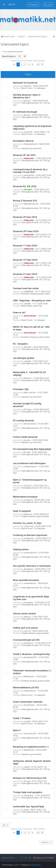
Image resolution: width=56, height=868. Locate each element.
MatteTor (28, 378)
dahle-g (27, 617)
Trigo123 (28, 486)
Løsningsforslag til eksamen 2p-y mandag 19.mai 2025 (30, 171)
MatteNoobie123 (31, 204)
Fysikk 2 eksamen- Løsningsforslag (31, 654)
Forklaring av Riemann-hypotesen (30, 535)
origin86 (27, 361)
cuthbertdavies (30, 467)
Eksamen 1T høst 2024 (25, 246)
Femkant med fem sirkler (26, 288)
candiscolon (29, 538)
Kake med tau (30, 393)
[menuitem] (12, 4)
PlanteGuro (29, 643)
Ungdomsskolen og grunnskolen (35, 516)
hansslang (28, 602)
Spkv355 (28, 347)
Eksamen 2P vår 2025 (24, 155)
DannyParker (29, 705)
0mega (27, 781)
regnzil (27, 767)
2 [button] (22, 64)
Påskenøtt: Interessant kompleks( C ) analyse (32, 672)
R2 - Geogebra (20, 344)
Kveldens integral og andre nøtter (36, 294)
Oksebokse (29, 795)
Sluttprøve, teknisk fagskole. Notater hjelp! (32, 762)
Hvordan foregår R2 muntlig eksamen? (27, 405)
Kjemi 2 (17, 730)
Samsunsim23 (30, 424)
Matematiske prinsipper (25, 497)
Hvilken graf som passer (25, 628)
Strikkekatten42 (31, 144)
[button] (14, 65)
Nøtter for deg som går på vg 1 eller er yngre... (31, 328)
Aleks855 (28, 190)
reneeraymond (30, 553)
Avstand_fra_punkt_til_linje (27, 523)
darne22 (27, 86)
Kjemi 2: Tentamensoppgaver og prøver (30, 481)
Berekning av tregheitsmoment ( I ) (31, 747)
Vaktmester (29, 158)
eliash (26, 810)
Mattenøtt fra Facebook (25, 83)
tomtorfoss (29, 526)
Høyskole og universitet (31, 148)
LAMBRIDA (28, 292)
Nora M (27, 452)
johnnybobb (29, 175)
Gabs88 (27, 304)
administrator (30, 316)
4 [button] (29, 64)
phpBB (16, 865)
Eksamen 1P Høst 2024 (25, 260)
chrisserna (28, 500)
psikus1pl (28, 514)
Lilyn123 (27, 631)
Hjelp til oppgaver (22, 511)
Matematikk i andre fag (31, 306)
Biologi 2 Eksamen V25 (25, 201)
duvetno (27, 440)
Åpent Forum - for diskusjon (33, 88)
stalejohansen (30, 691)
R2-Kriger (28, 409)
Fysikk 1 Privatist (22, 718)
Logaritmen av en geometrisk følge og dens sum (31, 598)
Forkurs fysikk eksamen (25, 437)
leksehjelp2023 (30, 657)
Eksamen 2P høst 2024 (25, 217)
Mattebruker (29, 676)
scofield (27, 721)
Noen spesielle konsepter (26, 580)
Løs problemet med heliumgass (29, 463)
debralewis (28, 569)
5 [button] (32, 64)
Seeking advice (21, 549)
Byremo (27, 101)
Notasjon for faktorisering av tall (30, 778)
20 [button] (38, 64)
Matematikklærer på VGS (26, 688)
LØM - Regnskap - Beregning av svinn (32, 300)
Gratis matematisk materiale (28, 702)
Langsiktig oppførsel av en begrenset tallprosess (32, 127)
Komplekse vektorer (23, 141)
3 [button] (25, 64)
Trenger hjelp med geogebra (28, 792)
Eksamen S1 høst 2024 (25, 274)
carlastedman (30, 583)
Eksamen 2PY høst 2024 (26, 231)
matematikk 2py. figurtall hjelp (29, 806)
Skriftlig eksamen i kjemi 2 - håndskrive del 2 (27, 96)
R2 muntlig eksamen (23, 420)
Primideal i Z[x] (21, 389)
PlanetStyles (35, 865)
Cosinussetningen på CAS (26, 640)
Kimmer (27, 115)
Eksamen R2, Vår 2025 (25, 186)
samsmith (28, 132)
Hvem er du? (19, 313)
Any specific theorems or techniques (32, 566)
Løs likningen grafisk (24, 358)
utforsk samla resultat (24, 613)
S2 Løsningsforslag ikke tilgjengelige (32, 449)
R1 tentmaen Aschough (25, 112)
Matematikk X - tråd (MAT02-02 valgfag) (29, 374)
